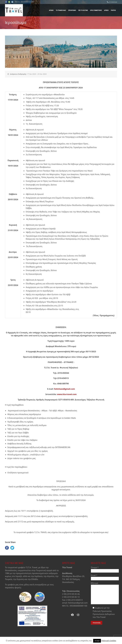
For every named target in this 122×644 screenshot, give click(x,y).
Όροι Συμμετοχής (96, 10)
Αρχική (51, 10)
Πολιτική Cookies (109, 641)
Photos (113, 10)
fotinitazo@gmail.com (64, 389)
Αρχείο (106, 10)
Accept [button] (97, 641)
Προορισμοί (72, 10)
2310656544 (113, 2)
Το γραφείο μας (61, 10)
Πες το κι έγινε (83, 10)
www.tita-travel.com (67, 394)
